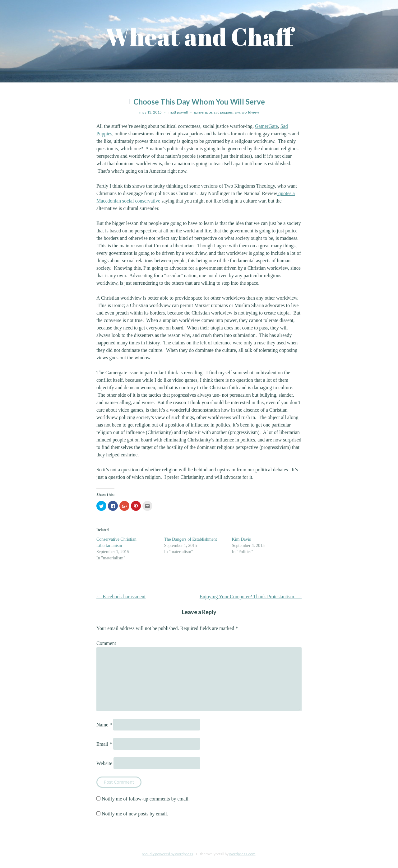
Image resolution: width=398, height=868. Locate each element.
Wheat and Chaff (199, 37)
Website (104, 763)
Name (104, 725)
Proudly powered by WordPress (167, 854)
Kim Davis (241, 539)
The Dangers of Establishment (191, 539)
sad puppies (223, 112)
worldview (250, 112)
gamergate (203, 112)
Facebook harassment (121, 597)
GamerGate (266, 126)
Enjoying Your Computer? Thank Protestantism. (251, 597)
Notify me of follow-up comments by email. (146, 799)
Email (104, 744)
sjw (237, 112)
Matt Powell (178, 112)
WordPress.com (242, 854)
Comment (106, 643)
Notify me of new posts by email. (135, 814)
